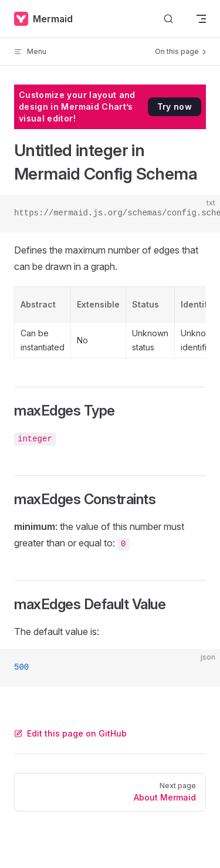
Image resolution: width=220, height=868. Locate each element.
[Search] (168, 19)
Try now (175, 107)
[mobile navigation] (201, 19)
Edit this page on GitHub (70, 733)
